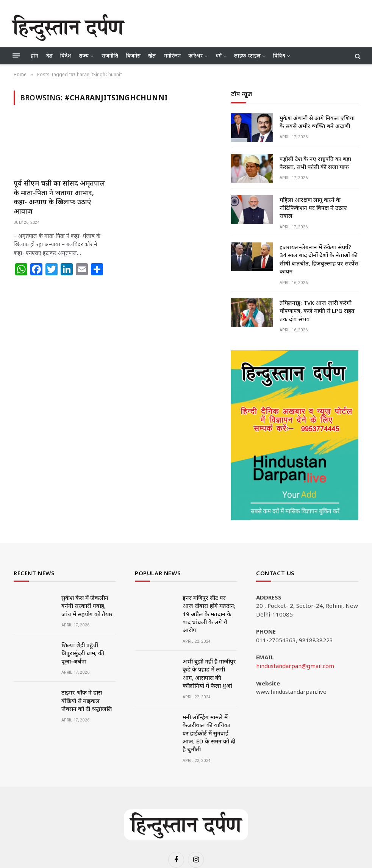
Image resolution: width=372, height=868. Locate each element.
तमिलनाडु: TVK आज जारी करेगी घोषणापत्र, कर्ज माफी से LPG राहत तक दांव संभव (317, 311)
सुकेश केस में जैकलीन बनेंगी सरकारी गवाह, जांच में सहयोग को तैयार (87, 606)
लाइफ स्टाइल (247, 56)
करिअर (195, 56)
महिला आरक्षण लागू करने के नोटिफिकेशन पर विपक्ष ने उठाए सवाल (313, 208)
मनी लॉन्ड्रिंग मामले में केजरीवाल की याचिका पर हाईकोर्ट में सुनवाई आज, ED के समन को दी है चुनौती (209, 733)
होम (34, 56)
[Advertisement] (223, 27)
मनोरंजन (172, 56)
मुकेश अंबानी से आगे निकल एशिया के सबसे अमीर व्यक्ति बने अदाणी (317, 122)
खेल (152, 56)
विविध (279, 56)
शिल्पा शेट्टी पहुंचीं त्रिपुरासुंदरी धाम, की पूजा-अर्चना (83, 653)
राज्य (84, 56)
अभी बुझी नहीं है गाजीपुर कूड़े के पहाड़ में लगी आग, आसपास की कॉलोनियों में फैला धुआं (209, 673)
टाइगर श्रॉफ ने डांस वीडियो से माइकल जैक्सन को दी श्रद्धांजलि (87, 700)
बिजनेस (133, 56)
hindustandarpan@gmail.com (295, 666)
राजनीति (110, 56)
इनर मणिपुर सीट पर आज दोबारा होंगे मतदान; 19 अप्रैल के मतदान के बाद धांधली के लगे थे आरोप (209, 614)
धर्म (219, 56)
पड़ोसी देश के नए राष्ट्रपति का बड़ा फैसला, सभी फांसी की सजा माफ (315, 163)
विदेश (66, 56)
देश (49, 56)
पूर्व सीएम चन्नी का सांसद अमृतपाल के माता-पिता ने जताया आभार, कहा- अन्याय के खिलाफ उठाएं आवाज (59, 197)
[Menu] (16, 56)
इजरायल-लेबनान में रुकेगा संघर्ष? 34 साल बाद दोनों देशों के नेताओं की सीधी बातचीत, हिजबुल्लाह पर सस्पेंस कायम (319, 259)
